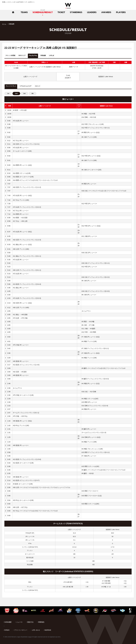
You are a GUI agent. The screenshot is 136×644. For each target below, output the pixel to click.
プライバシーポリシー (21, 629)
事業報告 (41, 621)
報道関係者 (48, 629)
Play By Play (41, 55)
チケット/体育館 (12, 55)
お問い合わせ (36, 629)
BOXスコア (27, 55)
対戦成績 (54, 55)
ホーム (4, 24)
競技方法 (30, 621)
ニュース (19, 621)
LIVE (64, 55)
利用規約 (7, 629)
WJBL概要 (8, 621)
